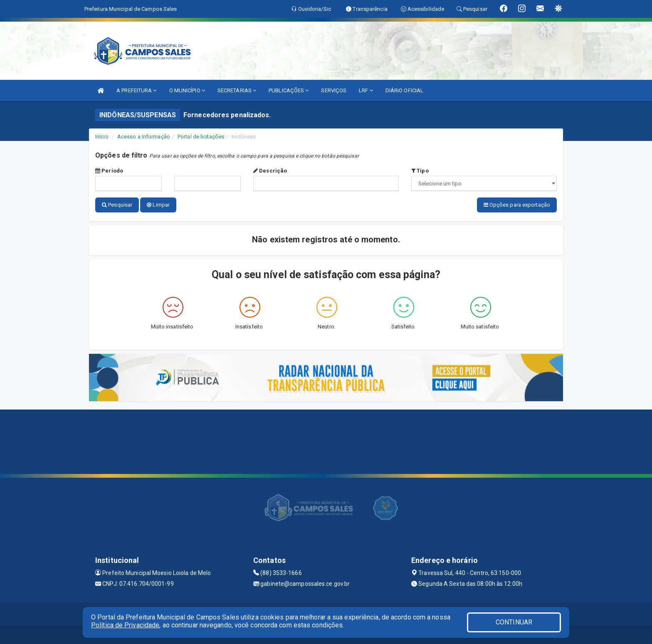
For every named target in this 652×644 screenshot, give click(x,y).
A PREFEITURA (136, 90)
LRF (366, 90)
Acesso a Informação (144, 137)
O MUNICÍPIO (187, 90)
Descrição (270, 171)
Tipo (420, 171)
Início (102, 137)
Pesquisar (117, 205)
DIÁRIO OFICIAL (404, 90)
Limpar (158, 205)
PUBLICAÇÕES (289, 90)
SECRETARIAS (237, 90)
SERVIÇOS (334, 90)
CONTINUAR (514, 622)
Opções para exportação (517, 205)
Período (109, 171)
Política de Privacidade (125, 625)
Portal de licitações (201, 137)
